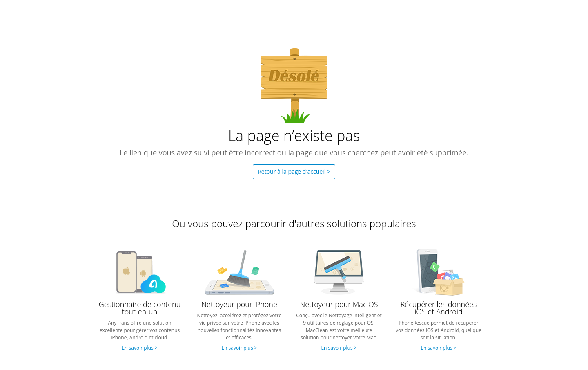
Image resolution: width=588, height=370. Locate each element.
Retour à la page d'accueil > (294, 172)
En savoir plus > (139, 348)
